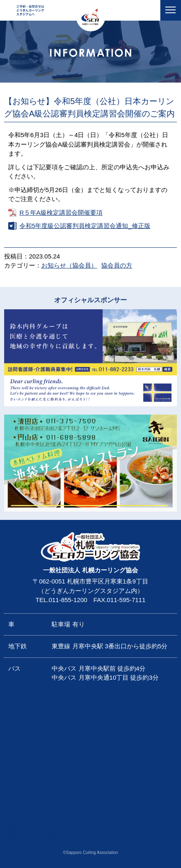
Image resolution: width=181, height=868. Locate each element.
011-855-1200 (68, 600)
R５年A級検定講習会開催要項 (61, 212)
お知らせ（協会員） (69, 265)
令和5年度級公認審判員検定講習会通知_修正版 (85, 226)
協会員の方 (117, 265)
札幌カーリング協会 (32, 832)
